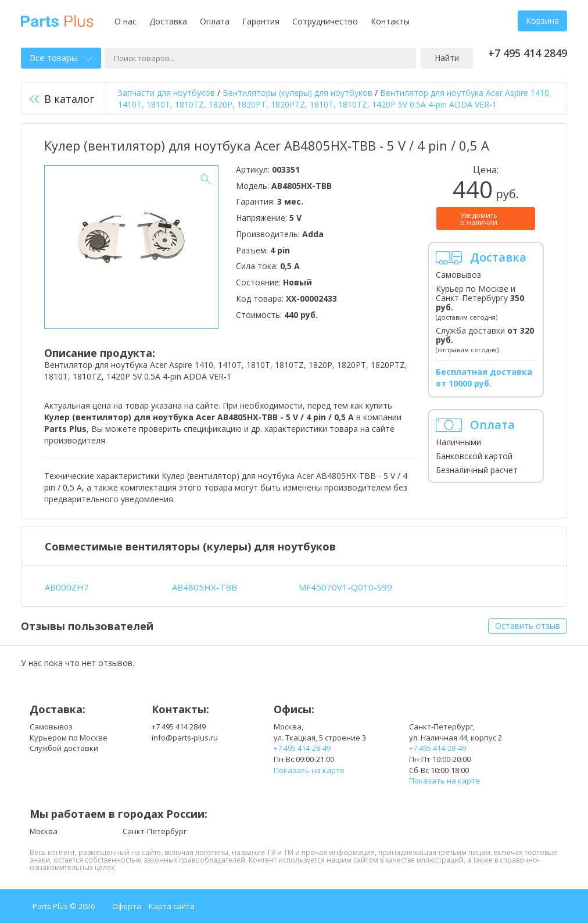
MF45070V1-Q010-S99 (345, 587)
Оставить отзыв (528, 626)
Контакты (390, 21)
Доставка (168, 21)
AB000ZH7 (67, 587)
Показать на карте (309, 770)
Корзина (542, 21)
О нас (126, 21)
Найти (447, 58)
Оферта (127, 906)
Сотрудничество (325, 21)
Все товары (61, 58)
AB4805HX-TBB (205, 587)
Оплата (215, 21)
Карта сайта (172, 906)
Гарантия (261, 21)
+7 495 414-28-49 (302, 748)
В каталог (62, 99)
